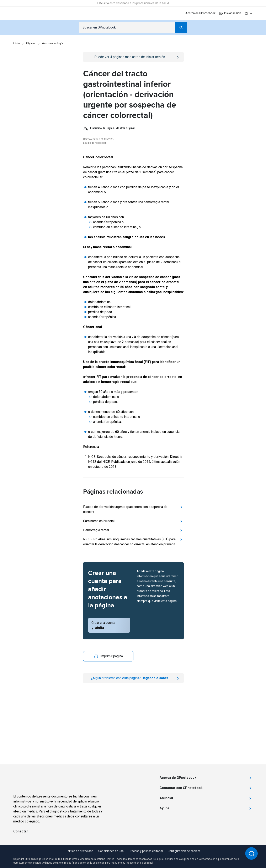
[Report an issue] (133, 678)
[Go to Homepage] (28, 13)
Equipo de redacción (95, 143)
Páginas (31, 43)
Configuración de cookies (184, 851)
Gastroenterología (53, 43)
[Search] (181, 27)
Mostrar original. (125, 128)
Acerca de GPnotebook (200, 13)
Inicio (16, 43)
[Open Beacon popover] (251, 853)
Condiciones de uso (111, 851)
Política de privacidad (79, 851)
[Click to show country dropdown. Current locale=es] (249, 13)
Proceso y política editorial (146, 851)
